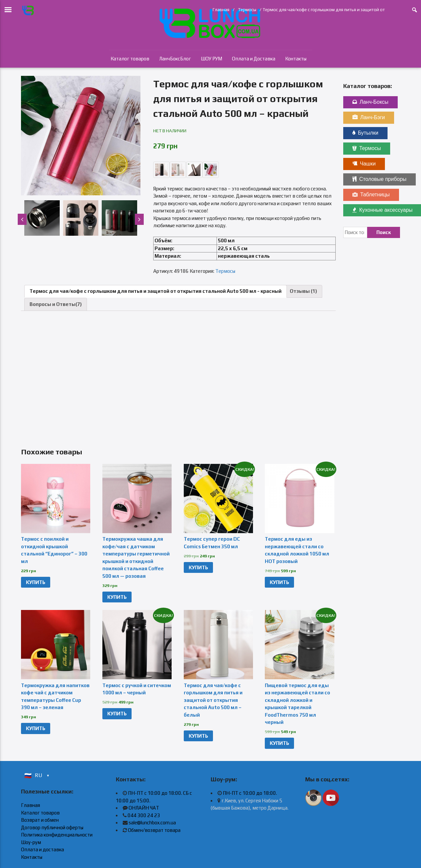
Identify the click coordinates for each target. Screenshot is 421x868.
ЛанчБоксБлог (175, 59)
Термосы (247, 10)
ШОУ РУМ (211, 59)
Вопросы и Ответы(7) (56, 304)
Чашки (364, 164)
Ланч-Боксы (370, 102)
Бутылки (365, 133)
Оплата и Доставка (254, 59)
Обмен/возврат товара (154, 830)
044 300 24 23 (144, 815)
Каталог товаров (130, 59)
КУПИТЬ (36, 582)
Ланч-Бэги (369, 117)
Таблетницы (371, 195)
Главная (221, 10)
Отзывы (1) (303, 291)
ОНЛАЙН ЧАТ (144, 808)
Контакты (296, 59)
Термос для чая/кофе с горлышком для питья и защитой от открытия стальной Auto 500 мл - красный (156, 291)
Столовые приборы (379, 179)
